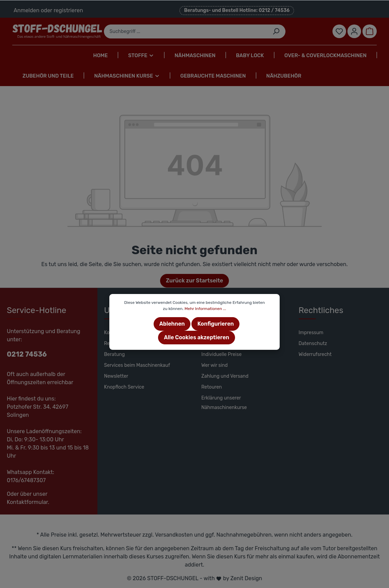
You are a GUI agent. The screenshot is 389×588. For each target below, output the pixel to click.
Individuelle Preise (221, 354)
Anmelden (27, 10)
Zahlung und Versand (225, 376)
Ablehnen (172, 324)
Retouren (212, 387)
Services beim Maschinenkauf (137, 365)
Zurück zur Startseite (194, 281)
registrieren (68, 10)
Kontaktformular (27, 502)
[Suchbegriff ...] (185, 31)
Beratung (115, 354)
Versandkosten (174, 535)
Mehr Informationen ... (205, 309)
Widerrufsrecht (315, 354)
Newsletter (116, 376)
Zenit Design (246, 578)
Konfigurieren (215, 324)
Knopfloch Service (124, 387)
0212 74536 (27, 354)
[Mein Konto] (354, 31)
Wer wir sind (214, 365)
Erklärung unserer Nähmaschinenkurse (224, 403)
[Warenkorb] (370, 31)
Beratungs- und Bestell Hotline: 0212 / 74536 (237, 10)
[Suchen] (276, 31)
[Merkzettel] (339, 31)
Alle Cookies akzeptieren (197, 337)
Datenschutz (313, 344)
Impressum (311, 333)
